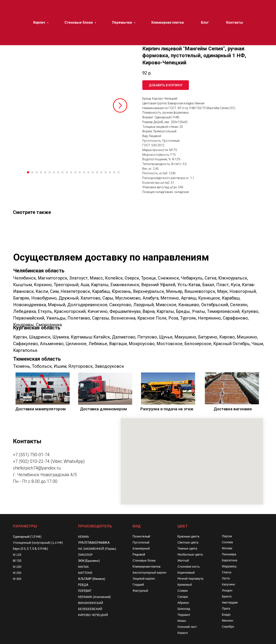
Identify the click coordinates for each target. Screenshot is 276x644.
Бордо (226, 615)
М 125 (17, 555)
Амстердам (230, 602)
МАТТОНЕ (85, 573)
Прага (226, 608)
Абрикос (183, 603)
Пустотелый (141, 542)
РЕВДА (83, 585)
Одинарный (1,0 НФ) (27, 537)
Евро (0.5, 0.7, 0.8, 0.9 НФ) (30, 549)
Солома (227, 542)
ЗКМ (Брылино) (89, 561)
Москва (227, 548)
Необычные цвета (190, 554)
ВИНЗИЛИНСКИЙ (91, 603)
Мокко (182, 621)
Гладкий (138, 585)
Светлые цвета (188, 542)
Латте (226, 578)
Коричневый (186, 573)
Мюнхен (227, 621)
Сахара (183, 597)
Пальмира (229, 554)
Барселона (230, 560)
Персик (227, 536)
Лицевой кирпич (144, 579)
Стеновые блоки (144, 561)
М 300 (17, 579)
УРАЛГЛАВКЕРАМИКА (94, 543)
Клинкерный (141, 548)
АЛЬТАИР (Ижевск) (92, 579)
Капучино (228, 584)
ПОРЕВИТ (85, 591)
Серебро (228, 627)
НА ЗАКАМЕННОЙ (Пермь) (97, 549)
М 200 (17, 567)
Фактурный (140, 591)
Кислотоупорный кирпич (150, 573)
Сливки (183, 591)
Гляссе (227, 572)
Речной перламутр (190, 579)
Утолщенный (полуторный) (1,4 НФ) (38, 543)
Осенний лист (187, 627)
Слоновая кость (189, 567)
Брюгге (227, 596)
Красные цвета (188, 536)
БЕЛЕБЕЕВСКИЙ (90, 609)
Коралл (183, 633)
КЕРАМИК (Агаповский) (94, 597)
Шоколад (184, 609)
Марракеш (229, 566)
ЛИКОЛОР (85, 555)
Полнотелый (141, 536)
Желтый (183, 561)
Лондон (227, 590)
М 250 (17, 573)
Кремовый (185, 585)
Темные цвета (187, 548)
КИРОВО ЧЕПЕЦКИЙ (93, 615)
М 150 (17, 561)
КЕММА (83, 537)
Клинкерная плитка (147, 567)
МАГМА (83, 567)
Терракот (184, 615)
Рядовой (139, 554)
